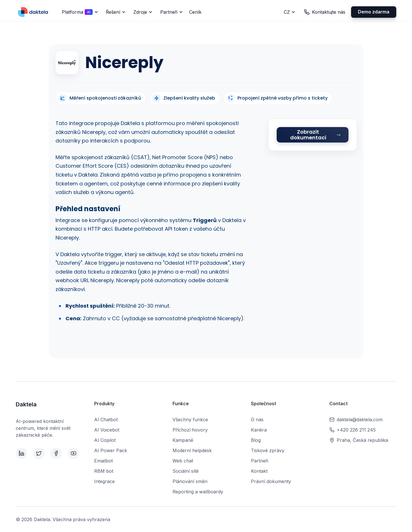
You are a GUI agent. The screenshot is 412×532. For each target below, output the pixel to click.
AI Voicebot (107, 430)
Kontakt (259, 471)
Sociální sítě (186, 471)
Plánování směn (190, 481)
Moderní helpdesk (192, 450)
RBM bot (104, 471)
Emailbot (103, 461)
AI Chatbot (106, 420)
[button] (79, 12)
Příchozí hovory (190, 430)
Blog (256, 440)
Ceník (195, 12)
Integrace (104, 481)
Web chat (183, 461)
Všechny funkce (190, 420)
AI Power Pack (111, 450)
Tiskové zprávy (268, 450)
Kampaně (183, 440)
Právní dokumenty (271, 481)
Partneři (260, 461)
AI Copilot (105, 440)
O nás (257, 420)
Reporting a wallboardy (198, 492)
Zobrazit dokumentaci (308, 135)
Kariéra (259, 430)
